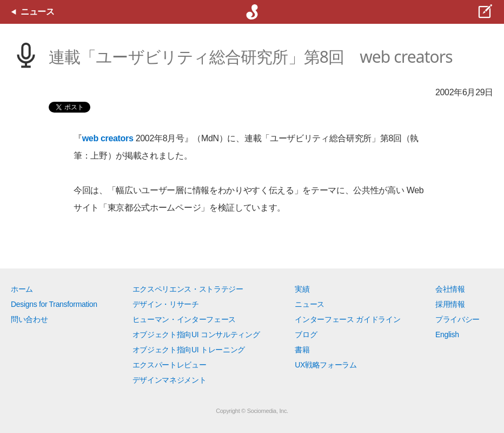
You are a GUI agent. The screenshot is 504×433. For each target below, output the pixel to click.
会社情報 (450, 289)
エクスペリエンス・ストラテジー (188, 289)
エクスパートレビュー (170, 365)
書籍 (302, 350)
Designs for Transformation (54, 304)
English (447, 334)
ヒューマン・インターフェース (184, 319)
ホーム (22, 289)
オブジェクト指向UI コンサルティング (196, 334)
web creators (108, 138)
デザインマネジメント (170, 380)
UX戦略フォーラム (326, 365)
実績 (302, 289)
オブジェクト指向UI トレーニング (189, 350)
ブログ (306, 334)
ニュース (310, 304)
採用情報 (450, 304)
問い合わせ (29, 319)
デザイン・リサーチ (166, 304)
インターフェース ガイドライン (347, 319)
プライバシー (457, 319)
